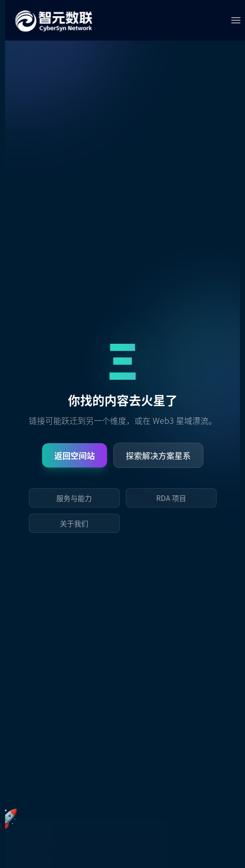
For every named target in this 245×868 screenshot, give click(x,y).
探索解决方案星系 (158, 455)
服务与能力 (74, 498)
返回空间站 (75, 455)
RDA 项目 (171, 498)
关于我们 (74, 523)
